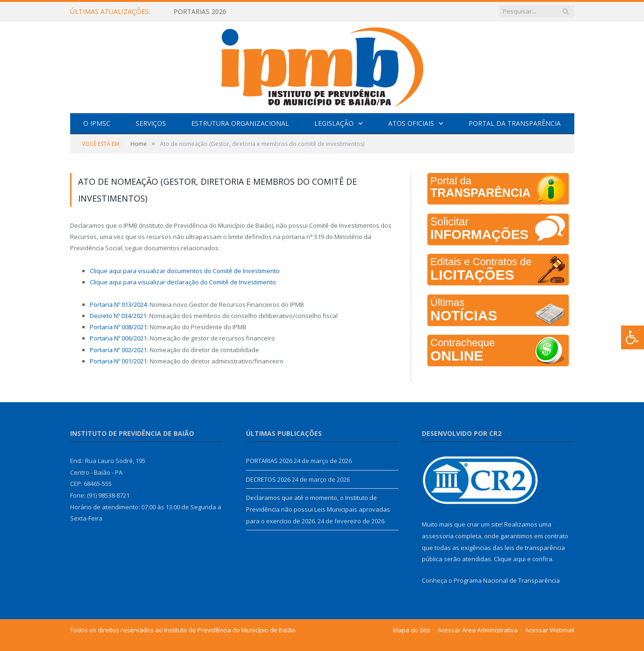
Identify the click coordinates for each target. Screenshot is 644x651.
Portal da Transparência (515, 123)
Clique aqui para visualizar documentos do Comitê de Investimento (185, 271)
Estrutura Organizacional (240, 123)
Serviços (151, 123)
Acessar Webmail (550, 630)
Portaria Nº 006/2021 (118, 338)
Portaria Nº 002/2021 (118, 350)
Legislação (334, 123)
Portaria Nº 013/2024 (118, 304)
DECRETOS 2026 (268, 479)
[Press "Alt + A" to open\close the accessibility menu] (633, 337)
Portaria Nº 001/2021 (118, 361)
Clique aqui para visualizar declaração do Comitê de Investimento (183, 282)
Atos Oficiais (411, 123)
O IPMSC (97, 123)
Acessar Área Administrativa (478, 630)
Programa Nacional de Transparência (507, 580)
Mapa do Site (412, 630)
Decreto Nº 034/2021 (118, 316)
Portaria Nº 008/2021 (118, 327)
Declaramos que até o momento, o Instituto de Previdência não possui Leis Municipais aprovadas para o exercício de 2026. (318, 509)
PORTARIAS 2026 (200, 12)
